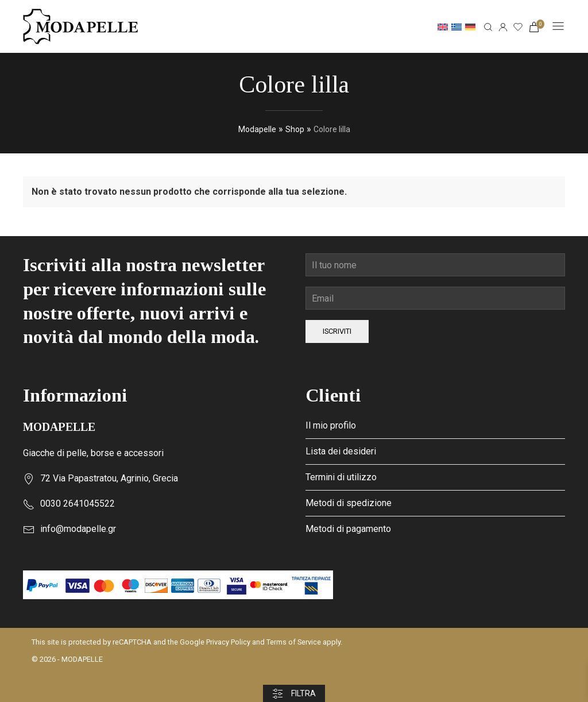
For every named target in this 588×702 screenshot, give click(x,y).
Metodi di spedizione (349, 503)
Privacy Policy (228, 642)
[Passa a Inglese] (443, 26)
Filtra (294, 694)
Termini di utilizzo (341, 477)
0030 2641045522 (78, 504)
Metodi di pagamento (348, 529)
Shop (295, 129)
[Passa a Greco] (457, 26)
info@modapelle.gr (78, 529)
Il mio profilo (331, 425)
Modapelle (257, 129)
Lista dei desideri (341, 451)
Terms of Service (294, 642)
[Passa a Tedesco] (470, 26)
